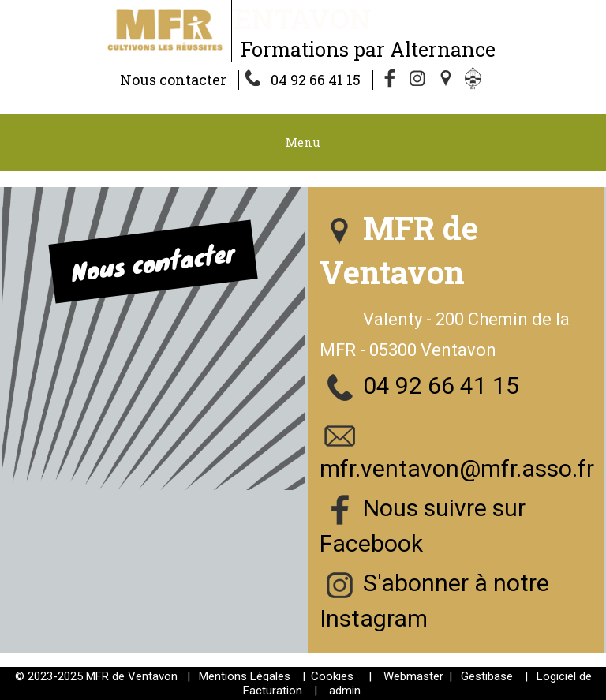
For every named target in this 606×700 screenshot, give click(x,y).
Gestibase (487, 676)
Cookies (332, 676)
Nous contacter (173, 80)
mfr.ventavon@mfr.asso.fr (457, 468)
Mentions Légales (245, 676)
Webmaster (413, 676)
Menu (303, 142)
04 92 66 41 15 (316, 80)
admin (345, 691)
